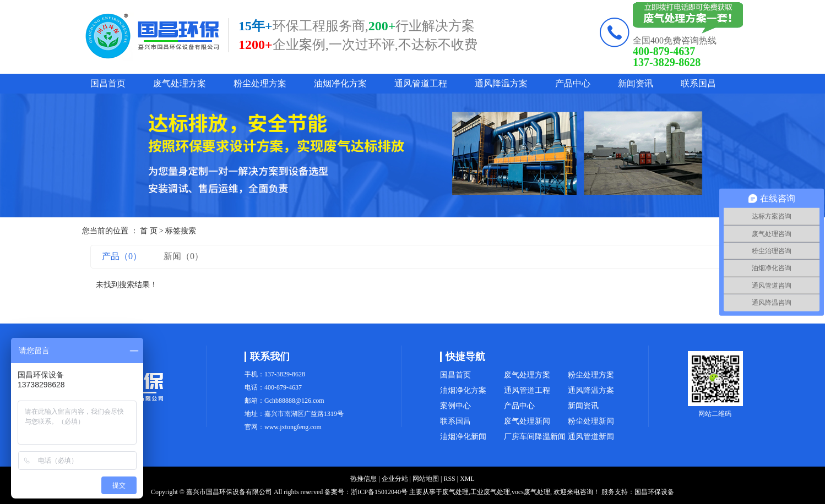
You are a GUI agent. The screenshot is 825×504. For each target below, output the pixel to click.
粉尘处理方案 (260, 83)
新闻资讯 (636, 83)
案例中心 (455, 406)
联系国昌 (698, 83)
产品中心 (573, 83)
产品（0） (122, 256)
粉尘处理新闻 (591, 421)
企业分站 (395, 479)
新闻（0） (183, 256)
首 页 (149, 231)
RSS (449, 479)
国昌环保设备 (654, 492)
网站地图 (426, 479)
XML (467, 479)
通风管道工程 (421, 83)
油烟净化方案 (340, 83)
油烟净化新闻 (463, 437)
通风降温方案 (501, 83)
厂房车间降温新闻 (535, 437)
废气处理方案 (180, 83)
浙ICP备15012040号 (379, 492)
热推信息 (363, 479)
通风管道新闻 (591, 437)
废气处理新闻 (527, 421)
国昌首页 (108, 83)
